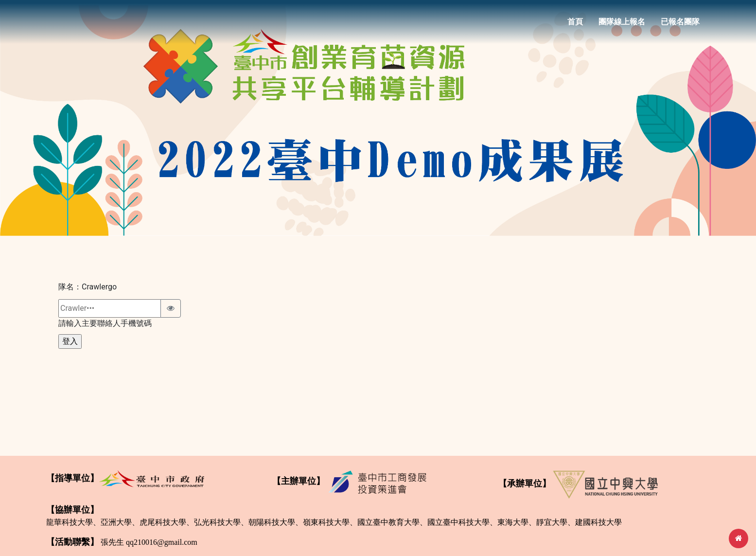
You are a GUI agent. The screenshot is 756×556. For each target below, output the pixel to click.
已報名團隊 (680, 25)
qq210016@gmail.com (162, 542)
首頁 (575, 25)
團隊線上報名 (622, 25)
